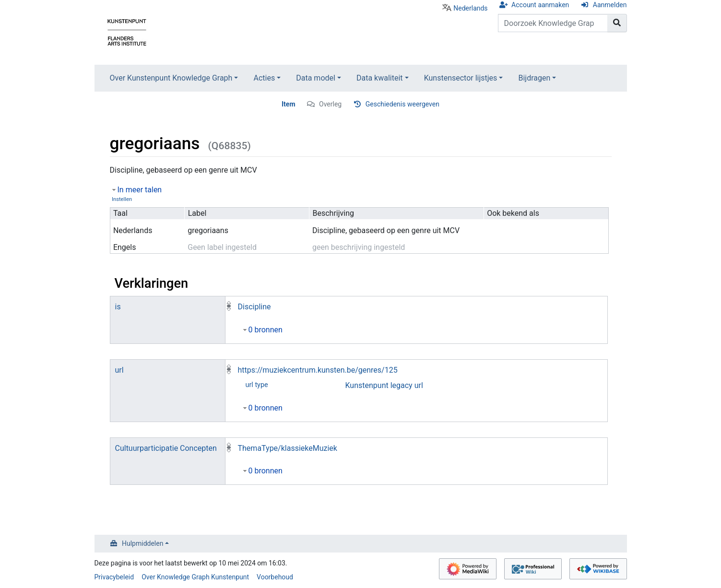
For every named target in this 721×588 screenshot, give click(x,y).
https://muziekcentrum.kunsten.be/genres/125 (318, 370)
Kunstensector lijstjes (461, 78)
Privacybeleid (114, 577)
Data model (316, 78)
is (118, 307)
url (119, 370)
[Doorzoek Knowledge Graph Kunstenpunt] (553, 23)
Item (289, 104)
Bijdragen (534, 78)
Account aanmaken (540, 5)
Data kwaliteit (380, 78)
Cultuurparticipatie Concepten (166, 448)
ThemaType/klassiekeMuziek (288, 448)
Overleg (330, 104)
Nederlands (470, 8)
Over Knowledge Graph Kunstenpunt (195, 577)
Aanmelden (610, 5)
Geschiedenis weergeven (402, 104)
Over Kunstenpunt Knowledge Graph (171, 78)
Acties (264, 78)
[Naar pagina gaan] (617, 23)
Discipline (254, 307)
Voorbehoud (275, 577)
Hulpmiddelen (142, 543)
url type (257, 385)
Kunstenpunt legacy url (384, 385)
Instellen (122, 199)
